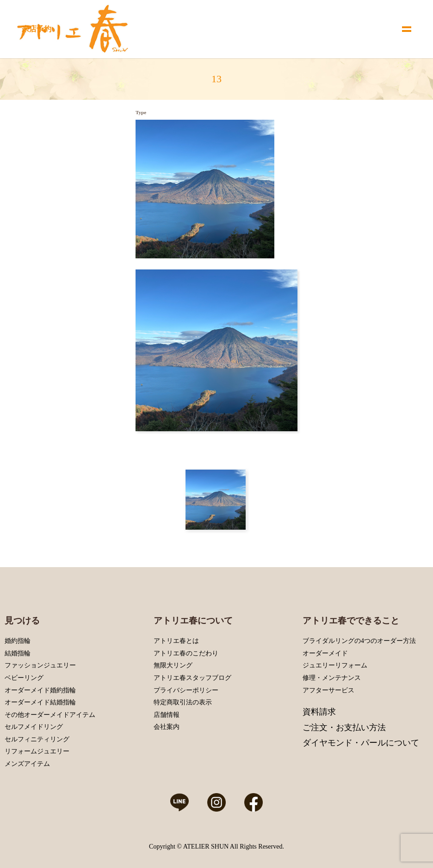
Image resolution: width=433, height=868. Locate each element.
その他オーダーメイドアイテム (50, 715)
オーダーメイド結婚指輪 (40, 702)
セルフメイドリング (34, 727)
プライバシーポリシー (186, 690)
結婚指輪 (18, 653)
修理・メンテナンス (332, 678)
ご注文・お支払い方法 (344, 727)
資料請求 (319, 712)
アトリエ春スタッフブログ (192, 678)
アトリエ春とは (176, 641)
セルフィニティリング (37, 739)
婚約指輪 (18, 641)
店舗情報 (167, 715)
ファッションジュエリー (40, 665)
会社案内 (167, 727)
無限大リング (173, 665)
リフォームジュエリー (37, 751)
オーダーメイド (325, 653)
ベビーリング (24, 678)
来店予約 (37, 29)
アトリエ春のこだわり (186, 653)
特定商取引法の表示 (183, 702)
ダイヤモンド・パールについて (361, 743)
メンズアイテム (27, 764)
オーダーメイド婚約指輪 (40, 690)
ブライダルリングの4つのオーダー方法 (359, 641)
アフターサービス (328, 690)
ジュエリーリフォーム (335, 665)
